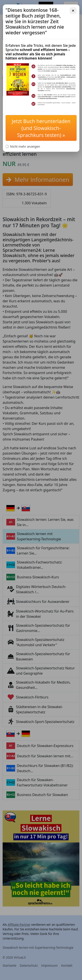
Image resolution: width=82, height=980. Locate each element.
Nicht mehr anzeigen (23, 146)
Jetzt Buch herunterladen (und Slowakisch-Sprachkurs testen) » (41, 128)
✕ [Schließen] (73, 11)
